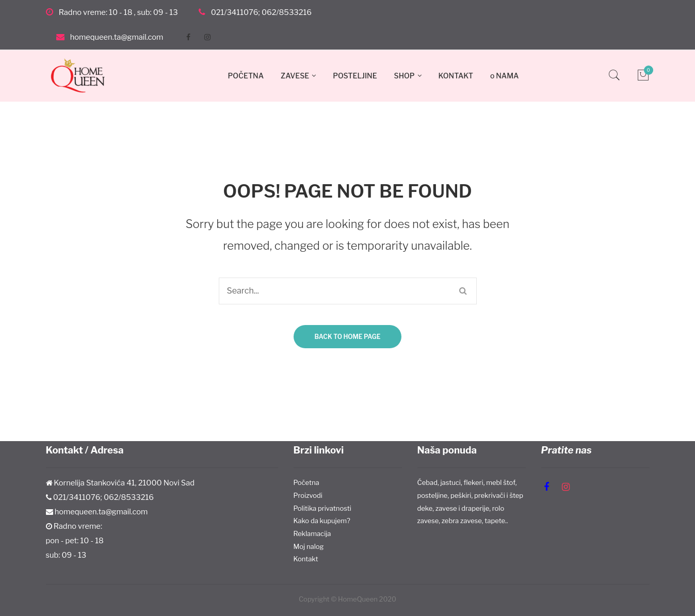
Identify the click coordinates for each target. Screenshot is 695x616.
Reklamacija (312, 533)
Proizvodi (308, 495)
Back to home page (347, 337)
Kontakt (306, 559)
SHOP (405, 76)
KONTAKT (456, 76)
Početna (306, 482)
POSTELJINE (355, 76)
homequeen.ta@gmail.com (117, 37)
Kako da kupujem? (322, 521)
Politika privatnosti (322, 508)
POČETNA (246, 76)
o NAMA (505, 76)
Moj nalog (309, 546)
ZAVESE (295, 76)
